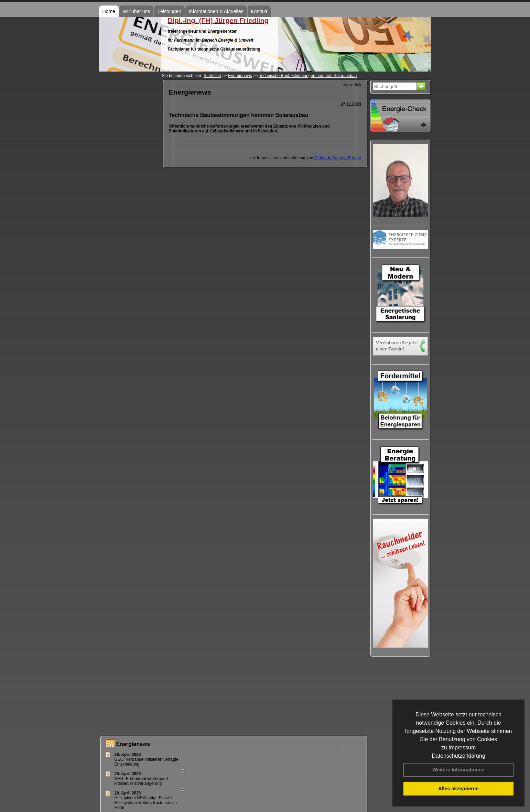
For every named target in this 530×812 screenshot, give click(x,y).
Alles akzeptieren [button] (458, 789)
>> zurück (352, 85)
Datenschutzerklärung (458, 756)
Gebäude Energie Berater (338, 158)
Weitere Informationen (458, 770)
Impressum (462, 748)
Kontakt (259, 11)
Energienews (133, 744)
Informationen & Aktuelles (216, 11)
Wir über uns (136, 11)
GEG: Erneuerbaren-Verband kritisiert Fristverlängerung (141, 781)
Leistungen (169, 11)
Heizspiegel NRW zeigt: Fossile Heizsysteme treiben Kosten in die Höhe (146, 803)
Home (109, 11)
